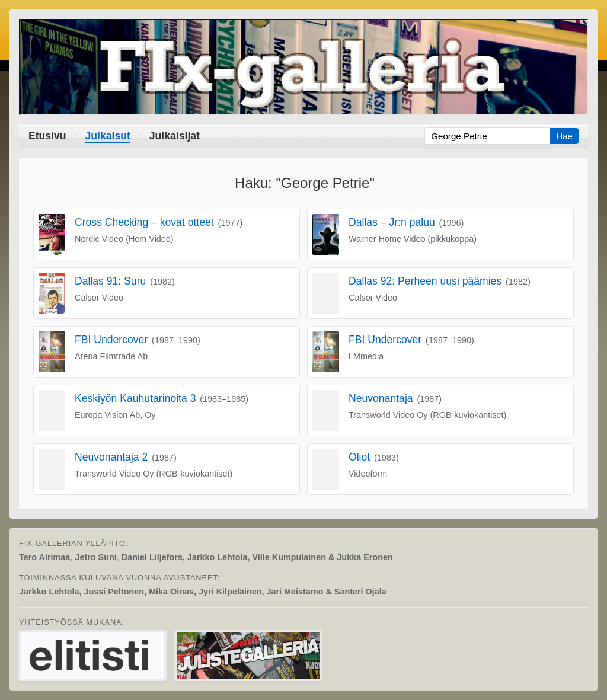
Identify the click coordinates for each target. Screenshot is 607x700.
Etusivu (47, 136)
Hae (564, 136)
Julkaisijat (175, 136)
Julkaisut (108, 136)
